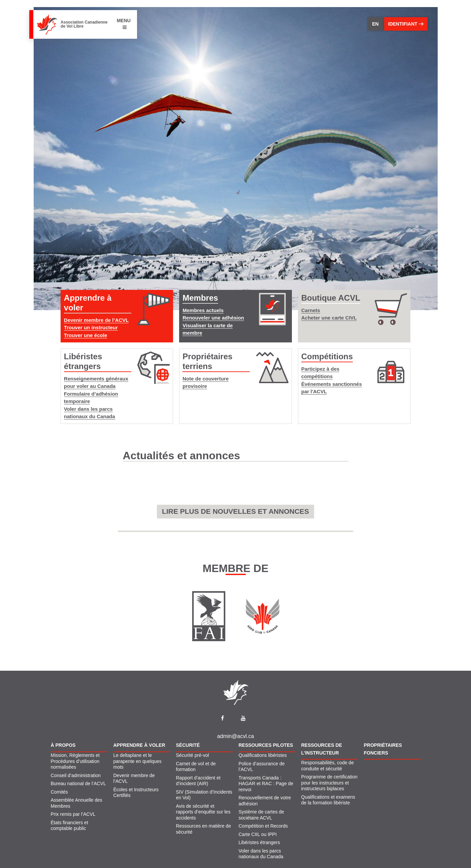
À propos (63, 745)
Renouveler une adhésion (213, 318)
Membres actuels (203, 310)
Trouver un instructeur (91, 327)
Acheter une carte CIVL (329, 318)
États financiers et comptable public (70, 826)
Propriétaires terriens (207, 361)
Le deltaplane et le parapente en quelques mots (138, 761)
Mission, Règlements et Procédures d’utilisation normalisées (75, 761)
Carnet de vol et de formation (196, 767)
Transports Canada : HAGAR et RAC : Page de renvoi (266, 784)
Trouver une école (86, 335)
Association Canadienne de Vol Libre (84, 24)
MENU (124, 24)
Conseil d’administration (76, 775)
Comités (59, 792)
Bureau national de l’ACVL (78, 783)
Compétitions (327, 356)
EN (375, 24)
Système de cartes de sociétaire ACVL (261, 815)
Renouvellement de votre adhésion (265, 801)
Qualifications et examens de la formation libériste (328, 800)
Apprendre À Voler (139, 745)
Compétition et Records (263, 826)
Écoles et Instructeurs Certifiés (136, 793)
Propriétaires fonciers (383, 749)
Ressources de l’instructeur (322, 749)
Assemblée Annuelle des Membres (77, 803)
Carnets (311, 310)
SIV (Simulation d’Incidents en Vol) (204, 795)
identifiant (406, 24)
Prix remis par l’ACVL (73, 814)
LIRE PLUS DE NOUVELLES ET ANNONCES (235, 511)
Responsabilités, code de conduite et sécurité (328, 766)
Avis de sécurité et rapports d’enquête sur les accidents (203, 812)
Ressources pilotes (266, 745)
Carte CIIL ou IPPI (258, 834)
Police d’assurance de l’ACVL (262, 767)
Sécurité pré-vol (193, 755)
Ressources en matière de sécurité (204, 829)
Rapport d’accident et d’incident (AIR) (198, 781)
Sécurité (188, 745)
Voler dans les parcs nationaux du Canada (261, 854)
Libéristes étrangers (83, 361)
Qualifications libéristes (263, 755)
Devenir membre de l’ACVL (96, 320)
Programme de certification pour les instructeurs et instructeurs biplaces (329, 783)
